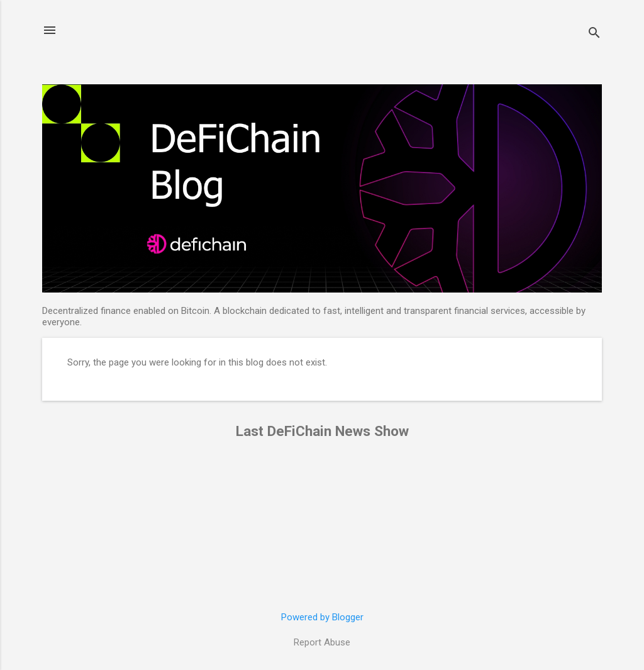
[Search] (594, 34)
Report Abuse (322, 642)
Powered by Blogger (322, 617)
